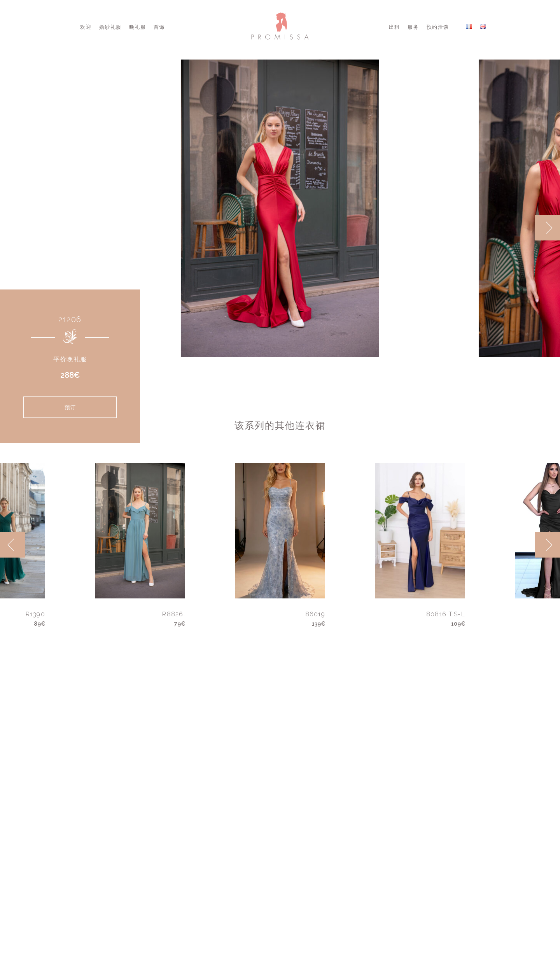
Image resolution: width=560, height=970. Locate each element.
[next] (547, 228)
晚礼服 (137, 27)
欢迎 (86, 27)
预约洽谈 (438, 27)
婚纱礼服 (110, 27)
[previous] (13, 545)
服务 (413, 27)
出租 (395, 27)
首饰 (159, 27)
